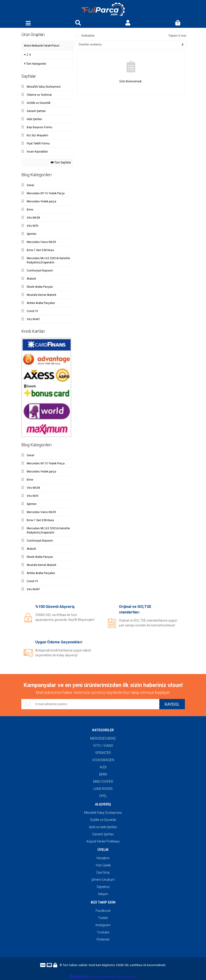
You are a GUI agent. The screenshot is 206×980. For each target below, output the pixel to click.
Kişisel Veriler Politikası (103, 841)
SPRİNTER (103, 753)
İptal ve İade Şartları (103, 827)
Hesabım (103, 858)
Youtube (103, 932)
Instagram (103, 925)
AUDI (103, 767)
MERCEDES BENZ (103, 738)
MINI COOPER (103, 782)
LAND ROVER (103, 789)
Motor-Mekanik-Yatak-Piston (42, 46)
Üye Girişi (103, 872)
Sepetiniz (103, 887)
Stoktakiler (88, 36)
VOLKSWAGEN (103, 760)
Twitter (103, 918)
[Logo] (103, 9)
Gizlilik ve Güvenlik (103, 820)
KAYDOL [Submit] (172, 704)
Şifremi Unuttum (103, 880)
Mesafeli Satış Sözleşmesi (103, 813)
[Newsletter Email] (90, 704)
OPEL (103, 796)
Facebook (103, 911)
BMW (103, 774)
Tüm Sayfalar (61, 163)
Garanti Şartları (103, 834)
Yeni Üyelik (103, 865)
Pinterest (103, 939)
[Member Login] (128, 23)
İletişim (103, 894)
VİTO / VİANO (103, 746)
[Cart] (178, 23)
